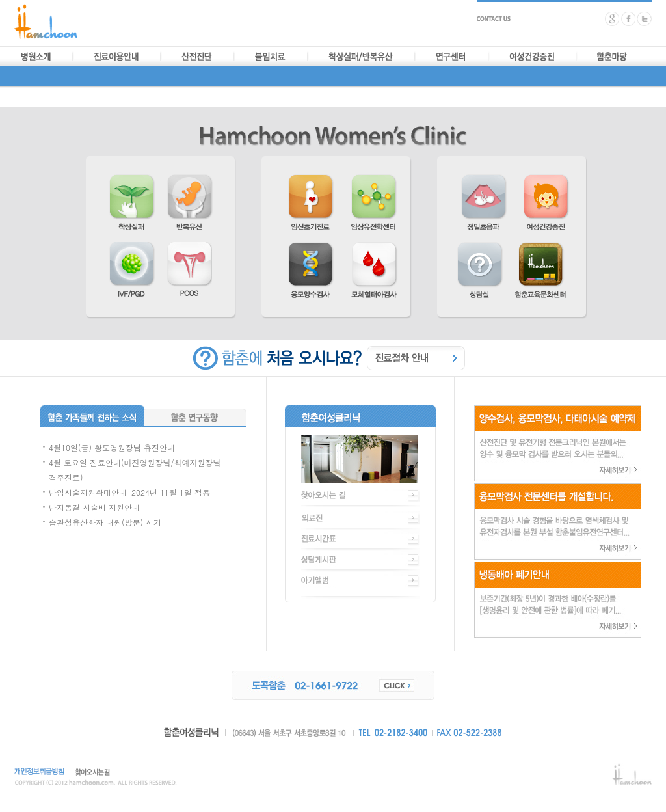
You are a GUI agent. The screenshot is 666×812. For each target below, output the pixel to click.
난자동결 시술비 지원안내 (94, 507)
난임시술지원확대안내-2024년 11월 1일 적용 (129, 492)
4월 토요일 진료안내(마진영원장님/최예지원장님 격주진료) (135, 470)
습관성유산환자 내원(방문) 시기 (105, 522)
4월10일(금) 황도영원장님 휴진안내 (112, 447)
